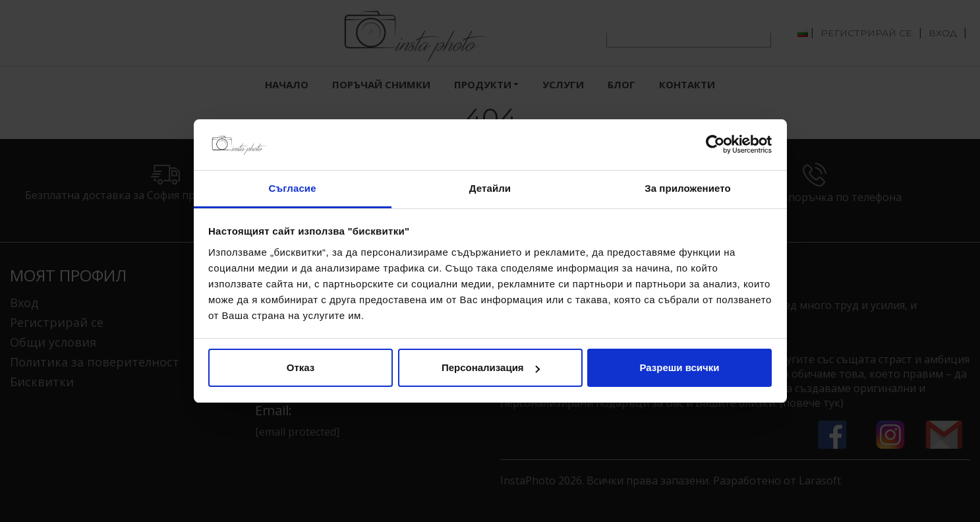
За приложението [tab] (688, 188)
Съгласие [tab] (292, 188)
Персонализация (491, 367)
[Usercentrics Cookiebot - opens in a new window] (714, 145)
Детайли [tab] (490, 188)
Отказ (301, 367)
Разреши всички (679, 367)
